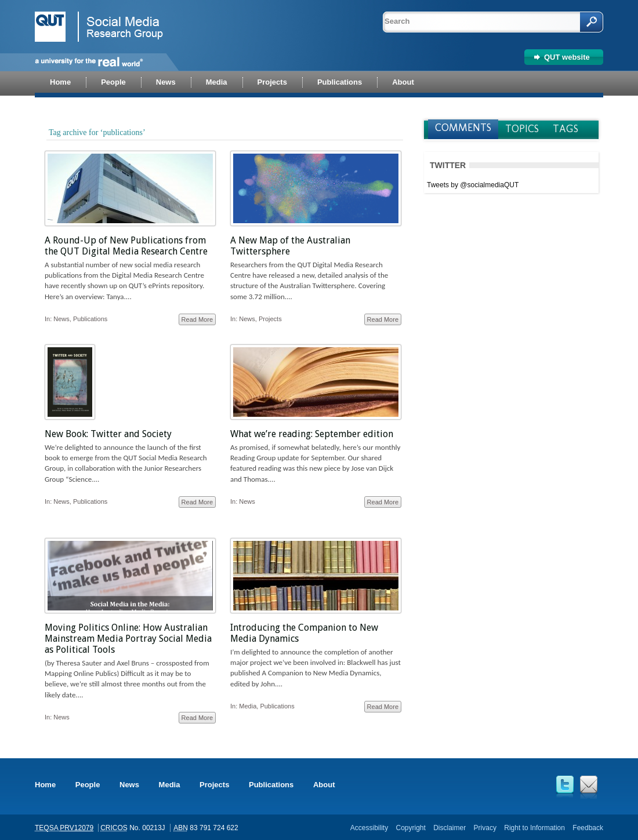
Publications (90, 319)
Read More (197, 319)
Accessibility (369, 828)
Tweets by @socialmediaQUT (473, 185)
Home (45, 785)
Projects (270, 319)
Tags (565, 129)
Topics (522, 129)
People (88, 785)
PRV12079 (77, 828)
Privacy (485, 828)
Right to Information (534, 828)
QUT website (567, 57)
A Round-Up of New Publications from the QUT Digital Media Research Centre (126, 246)
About (324, 785)
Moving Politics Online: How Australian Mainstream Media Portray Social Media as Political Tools (128, 639)
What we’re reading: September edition (312, 434)
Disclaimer (449, 828)
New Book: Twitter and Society (108, 434)
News (61, 319)
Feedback (588, 828)
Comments (463, 128)
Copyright (410, 828)
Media (248, 706)
